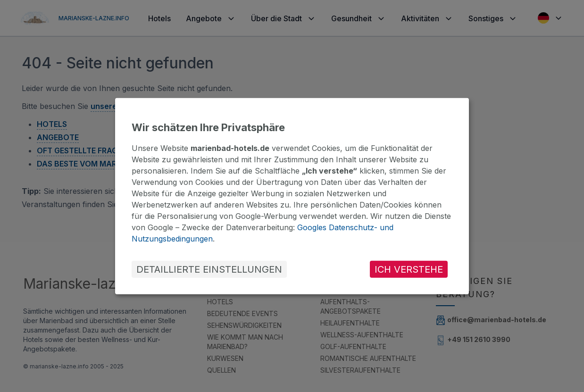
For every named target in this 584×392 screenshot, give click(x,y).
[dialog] (292, 196)
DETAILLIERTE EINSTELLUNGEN (209, 269)
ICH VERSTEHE (409, 269)
